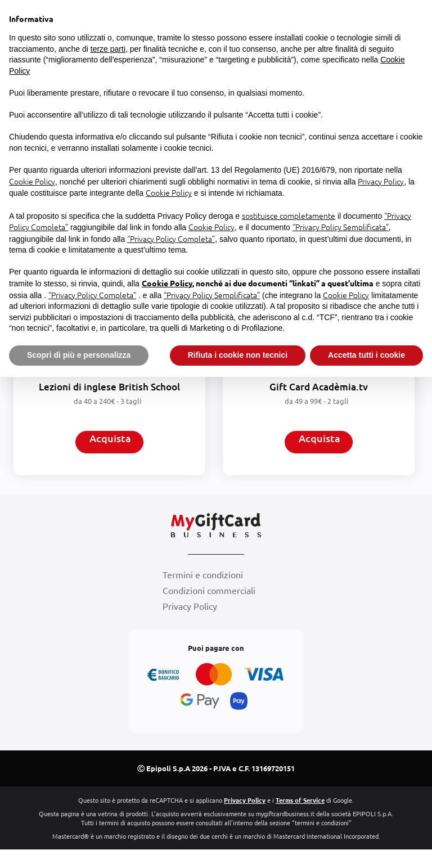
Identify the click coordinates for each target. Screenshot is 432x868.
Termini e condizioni (203, 597)
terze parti (108, 49)
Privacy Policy (190, 628)
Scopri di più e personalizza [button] (79, 355)
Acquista (110, 442)
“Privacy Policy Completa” (171, 239)
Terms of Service (300, 818)
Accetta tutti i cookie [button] (366, 355)
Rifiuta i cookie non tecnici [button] (238, 355)
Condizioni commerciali (209, 613)
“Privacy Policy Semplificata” (341, 227)
